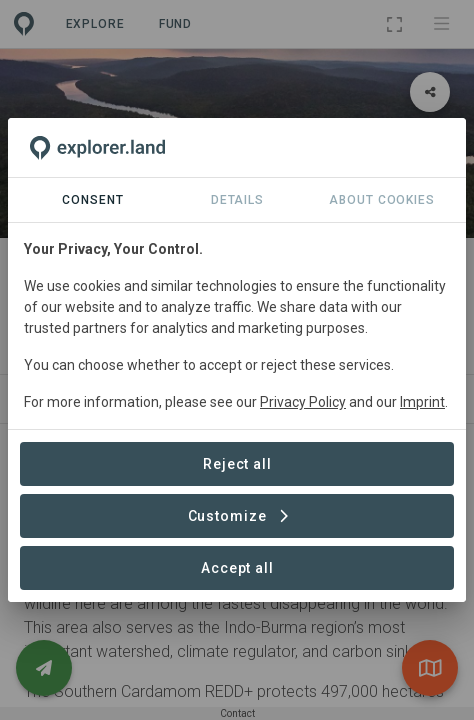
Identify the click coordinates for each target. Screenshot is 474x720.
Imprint (422, 402)
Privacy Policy (303, 402)
